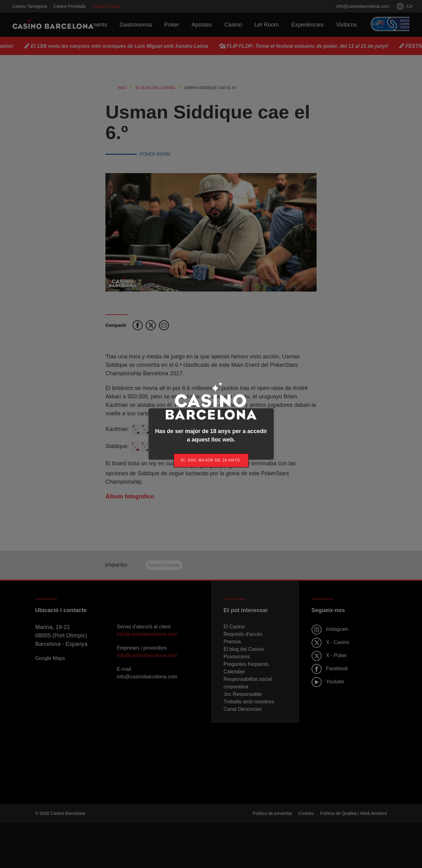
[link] (211, 460)
